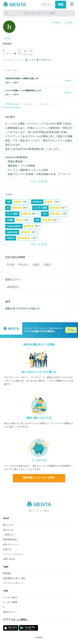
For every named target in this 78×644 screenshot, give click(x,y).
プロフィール (12, 104)
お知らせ (7, 549)
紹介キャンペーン (11, 545)
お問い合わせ (9, 559)
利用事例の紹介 (10, 540)
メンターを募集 (10, 602)
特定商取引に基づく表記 (14, 578)
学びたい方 (8, 530)
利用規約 (7, 573)
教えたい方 (8, 525)
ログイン (47, 5)
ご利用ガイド (9, 535)
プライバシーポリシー (13, 583)
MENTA (40, 638)
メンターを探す (10, 598)
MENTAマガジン (10, 612)
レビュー (29, 104)
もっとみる (39, 181)
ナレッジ (46, 104)
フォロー (70, 23)
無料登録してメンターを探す (39, 478)
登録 (61, 5)
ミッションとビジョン (13, 554)
